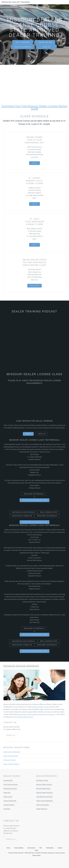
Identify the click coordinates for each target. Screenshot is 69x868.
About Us (42, 434)
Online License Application (45, 801)
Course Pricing (8, 780)
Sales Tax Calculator (43, 805)
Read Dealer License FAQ (22, 516)
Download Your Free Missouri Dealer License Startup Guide (34, 107)
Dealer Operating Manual (11, 764)
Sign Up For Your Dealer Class (35, 500)
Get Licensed (23, 42)
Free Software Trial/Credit (44, 797)
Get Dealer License (42, 780)
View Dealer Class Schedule (23, 512)
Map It (35, 198)
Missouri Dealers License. (41, 707)
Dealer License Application (12, 752)
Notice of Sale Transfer (11, 756)
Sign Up (47, 47)
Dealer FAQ (7, 793)
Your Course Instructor (11, 784)
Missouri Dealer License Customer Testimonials (32, 714)
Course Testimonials (10, 801)
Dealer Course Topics (10, 789)
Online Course (8, 797)
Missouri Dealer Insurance (44, 793)
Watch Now (34, 280)
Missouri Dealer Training (16, 2)
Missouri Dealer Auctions (44, 784)
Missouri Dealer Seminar (25, 717)
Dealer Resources (42, 809)
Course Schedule (9, 805)
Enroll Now (7, 809)
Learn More (34, 157)
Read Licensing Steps (49, 512)
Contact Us (52, 714)
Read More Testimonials (34, 494)
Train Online (45, 42)
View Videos (35, 286)
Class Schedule (23, 47)
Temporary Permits (9, 760)
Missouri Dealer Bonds (43, 789)
